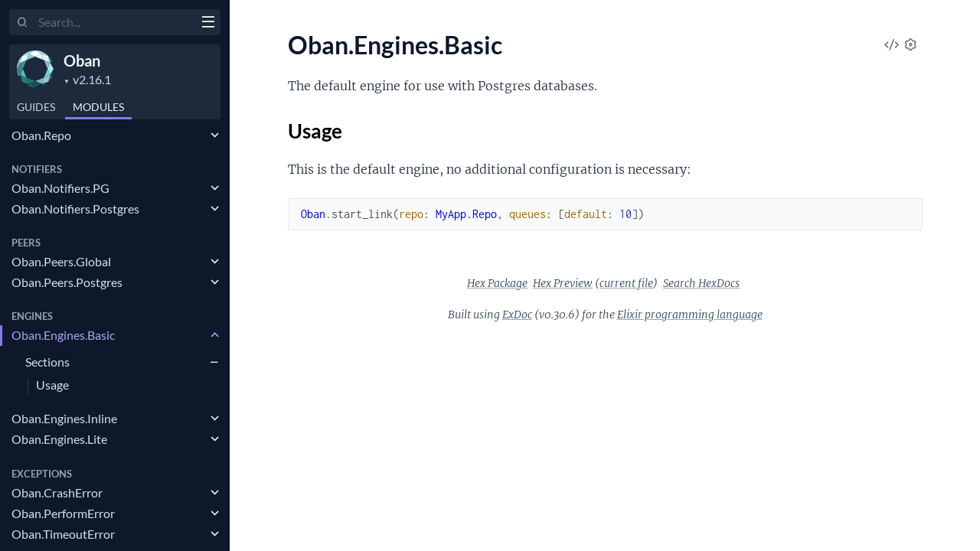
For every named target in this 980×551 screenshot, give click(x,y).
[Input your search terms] (115, 22)
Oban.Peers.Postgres (67, 282)
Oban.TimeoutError (63, 534)
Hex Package (497, 283)
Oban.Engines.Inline (64, 418)
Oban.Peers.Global (61, 261)
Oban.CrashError (57, 492)
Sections (47, 362)
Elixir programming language (690, 315)
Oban (82, 60)
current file (626, 283)
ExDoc (517, 315)
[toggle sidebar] (208, 24)
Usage (52, 385)
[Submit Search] (23, 23)
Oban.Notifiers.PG (60, 188)
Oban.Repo (41, 135)
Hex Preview (563, 283)
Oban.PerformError (63, 513)
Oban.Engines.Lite (59, 439)
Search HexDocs (701, 283)
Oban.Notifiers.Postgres (75, 209)
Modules (98, 107)
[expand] (215, 135)
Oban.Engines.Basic (63, 335)
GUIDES (36, 107)
